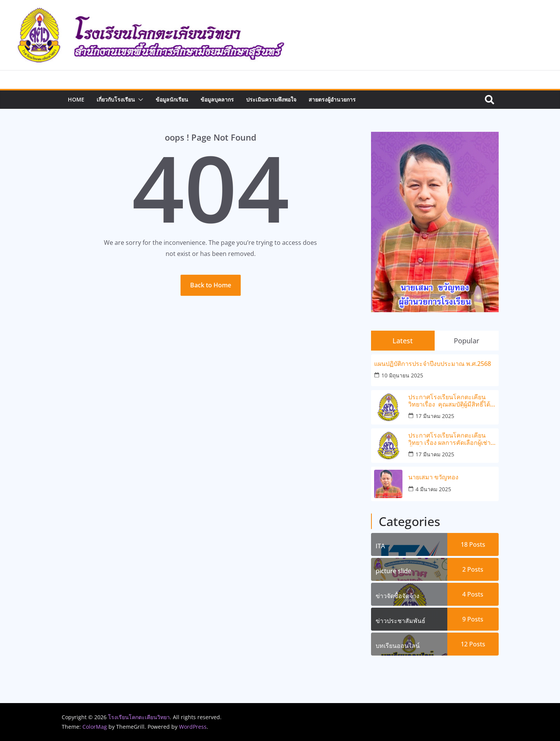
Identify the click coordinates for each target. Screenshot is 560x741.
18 (473, 544)
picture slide (393, 571)
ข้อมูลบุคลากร (217, 99)
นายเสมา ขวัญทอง (433, 477)
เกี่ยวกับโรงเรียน (116, 99)
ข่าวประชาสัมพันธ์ (401, 621)
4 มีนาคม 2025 (433, 489)
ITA (380, 546)
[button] (139, 100)
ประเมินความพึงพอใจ (271, 99)
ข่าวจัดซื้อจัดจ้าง (397, 596)
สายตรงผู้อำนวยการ (332, 99)
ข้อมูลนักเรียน (172, 99)
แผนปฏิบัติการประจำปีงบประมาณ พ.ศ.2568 (433, 364)
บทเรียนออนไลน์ (398, 646)
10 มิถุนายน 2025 (402, 375)
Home (76, 99)
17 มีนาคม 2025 (435, 416)
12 (473, 644)
